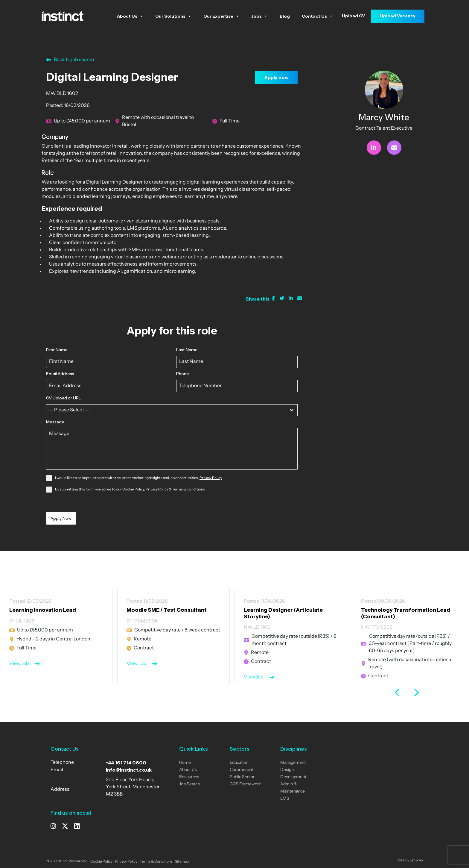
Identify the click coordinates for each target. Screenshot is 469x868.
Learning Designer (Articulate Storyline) (283, 613)
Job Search (189, 784)
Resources (189, 777)
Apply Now (61, 518)
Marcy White (384, 117)
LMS (285, 799)
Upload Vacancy (398, 16)
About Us (130, 16)
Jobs (259, 16)
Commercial (241, 770)
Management (293, 763)
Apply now (276, 77)
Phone (183, 374)
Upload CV (353, 16)
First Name (57, 350)
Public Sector (242, 777)
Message (55, 422)
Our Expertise (221, 16)
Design (287, 770)
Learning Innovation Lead (43, 610)
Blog (285, 16)
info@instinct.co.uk (129, 770)
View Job (19, 664)
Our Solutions (173, 16)
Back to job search (70, 60)
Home (185, 763)
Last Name (187, 350)
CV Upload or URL (64, 398)
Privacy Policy (211, 478)
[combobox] (172, 410)
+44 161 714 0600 (126, 763)
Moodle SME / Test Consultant (167, 610)
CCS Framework (245, 784)
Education (239, 763)
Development (293, 777)
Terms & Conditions (188, 490)
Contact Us (317, 16)
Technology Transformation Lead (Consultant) (406, 613)
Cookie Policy (133, 490)
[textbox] (166, 410)
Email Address (60, 374)
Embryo (416, 861)
